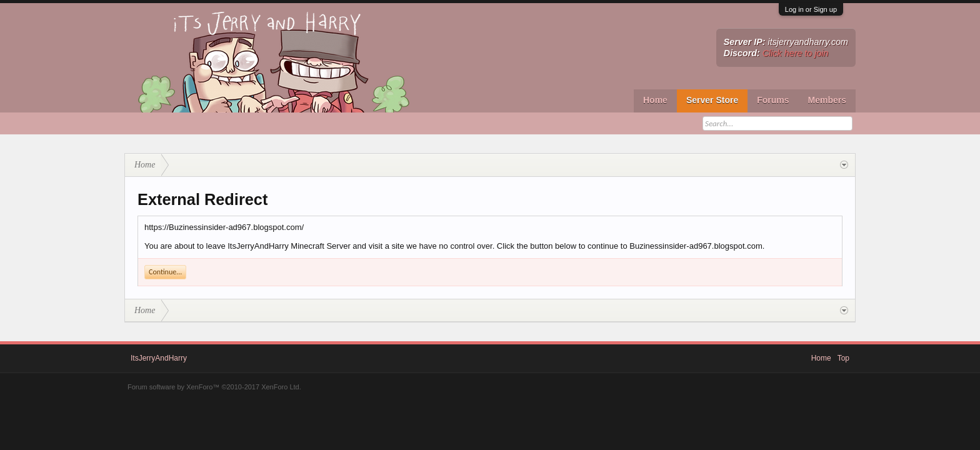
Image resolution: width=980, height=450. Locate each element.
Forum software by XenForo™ (214, 387)
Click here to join (796, 53)
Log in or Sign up (811, 9)
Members (827, 100)
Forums (773, 100)
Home (655, 100)
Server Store (712, 100)
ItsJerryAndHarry (159, 358)
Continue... (165, 272)
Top (843, 358)
